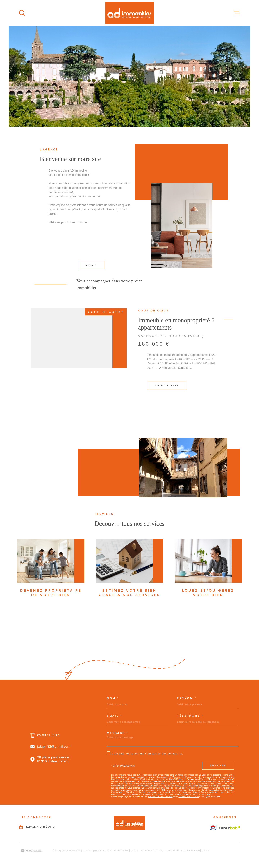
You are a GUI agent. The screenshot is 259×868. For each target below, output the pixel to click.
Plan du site (137, 851)
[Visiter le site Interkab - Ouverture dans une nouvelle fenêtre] (213, 828)
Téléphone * (190, 716)
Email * (114, 716)
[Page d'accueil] (130, 13)
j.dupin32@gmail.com (54, 746)
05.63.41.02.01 (49, 735)
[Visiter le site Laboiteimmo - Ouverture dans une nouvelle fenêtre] (31, 851)
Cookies (206, 851)
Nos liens (177, 851)
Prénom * (187, 698)
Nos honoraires (121, 851)
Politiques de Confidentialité (160, 796)
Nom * (113, 698)
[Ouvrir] (22, 13)
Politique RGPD (192, 851)
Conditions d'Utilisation (189, 796)
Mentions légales (154, 851)
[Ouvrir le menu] (237, 13)
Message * (118, 733)
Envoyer (218, 765)
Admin (167, 851)
